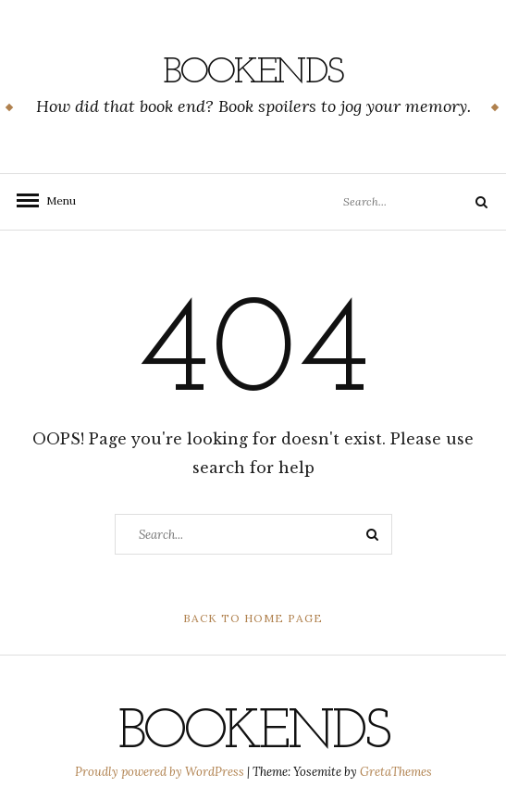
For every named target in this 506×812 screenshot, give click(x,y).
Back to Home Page (253, 618)
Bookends (253, 73)
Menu (56, 200)
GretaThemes (396, 772)
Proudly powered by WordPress (161, 772)
